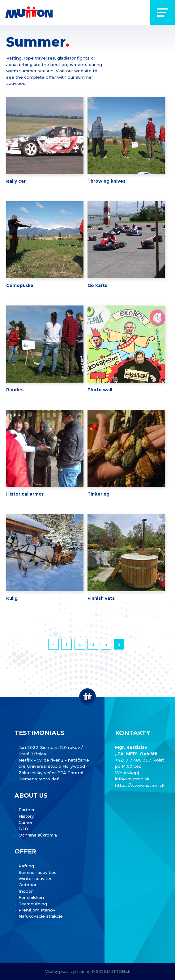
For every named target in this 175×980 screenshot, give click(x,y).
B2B (23, 829)
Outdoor (28, 885)
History (26, 816)
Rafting (26, 866)
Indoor (26, 891)
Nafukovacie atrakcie (41, 916)
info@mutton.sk (132, 779)
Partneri (27, 810)
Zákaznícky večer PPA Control (51, 773)
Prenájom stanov (37, 910)
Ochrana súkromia (38, 835)
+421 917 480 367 (134, 760)
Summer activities (38, 872)
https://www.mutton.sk (140, 785)
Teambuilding (33, 904)
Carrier (26, 822)
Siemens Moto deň (39, 779)
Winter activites (36, 878)
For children (31, 897)
